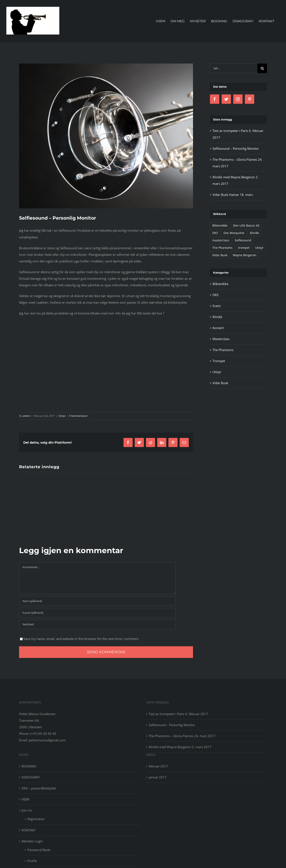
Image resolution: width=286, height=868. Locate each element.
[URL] (97, 624)
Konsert (218, 328)
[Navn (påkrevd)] (97, 601)
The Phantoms (223, 350)
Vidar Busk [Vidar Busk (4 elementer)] (220, 255)
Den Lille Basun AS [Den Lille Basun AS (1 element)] (246, 226)
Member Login (32, 841)
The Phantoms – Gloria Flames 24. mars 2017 (182, 736)
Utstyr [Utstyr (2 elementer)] (259, 248)
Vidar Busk (220, 383)
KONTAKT (29, 830)
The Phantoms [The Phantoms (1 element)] (222, 248)
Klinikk (217, 317)
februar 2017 (158, 766)
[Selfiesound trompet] (106, 136)
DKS (215, 295)
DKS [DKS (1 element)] (215, 233)
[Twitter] (226, 99)
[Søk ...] (234, 68)
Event (217, 306)
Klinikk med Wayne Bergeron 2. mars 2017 (180, 747)
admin (26, 416)
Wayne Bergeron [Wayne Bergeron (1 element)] (245, 255)
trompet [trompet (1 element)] (244, 248)
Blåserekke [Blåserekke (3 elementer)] (220, 226)
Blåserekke (220, 284)
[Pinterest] (250, 99)
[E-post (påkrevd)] (97, 613)
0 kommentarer (78, 416)
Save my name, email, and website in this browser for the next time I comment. (81, 639)
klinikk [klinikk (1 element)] (254, 233)
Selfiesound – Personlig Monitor (236, 148)
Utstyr (62, 416)
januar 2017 (158, 777)
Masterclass (221, 339)
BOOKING (29, 766)
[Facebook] (215, 99)
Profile (32, 861)
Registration (36, 819)
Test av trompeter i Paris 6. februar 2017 (178, 714)
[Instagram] (238, 99)
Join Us (27, 810)
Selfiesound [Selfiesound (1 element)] (243, 240)
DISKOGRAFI (31, 777)
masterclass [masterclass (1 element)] (221, 240)
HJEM (25, 799)
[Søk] (262, 68)
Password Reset (39, 850)
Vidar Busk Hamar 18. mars (233, 195)
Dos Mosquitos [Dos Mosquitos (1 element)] (234, 233)
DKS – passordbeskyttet (39, 788)
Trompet (219, 361)
